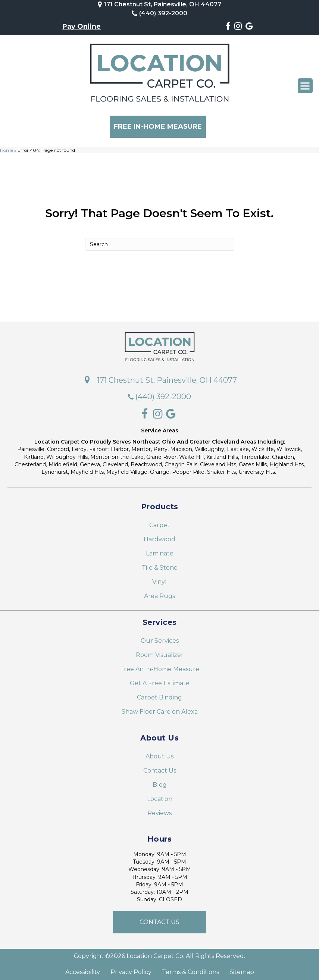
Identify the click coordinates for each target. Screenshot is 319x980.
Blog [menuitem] (160, 782)
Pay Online (82, 26)
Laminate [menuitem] (160, 551)
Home (7, 148)
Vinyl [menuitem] (159, 579)
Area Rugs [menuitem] (159, 593)
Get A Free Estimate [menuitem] (160, 681)
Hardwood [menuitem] (159, 537)
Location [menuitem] (160, 796)
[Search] (160, 242)
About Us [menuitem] (159, 754)
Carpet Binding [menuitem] (159, 695)
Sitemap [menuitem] (242, 970)
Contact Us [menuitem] (160, 768)
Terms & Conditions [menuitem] (190, 970)
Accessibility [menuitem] (83, 970)
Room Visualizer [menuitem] (160, 652)
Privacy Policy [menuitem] (131, 970)
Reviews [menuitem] (159, 810)
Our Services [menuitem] (160, 638)
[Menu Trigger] (305, 86)
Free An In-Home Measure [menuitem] (160, 666)
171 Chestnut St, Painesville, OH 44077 (162, 4)
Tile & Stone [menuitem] (160, 565)
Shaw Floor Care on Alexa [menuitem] (160, 709)
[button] (160, 920)
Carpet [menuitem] (159, 522)
